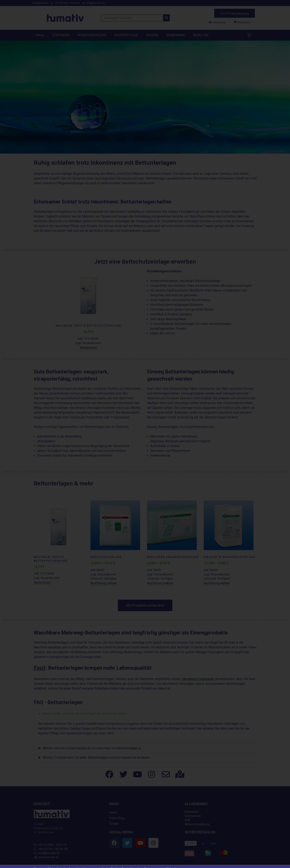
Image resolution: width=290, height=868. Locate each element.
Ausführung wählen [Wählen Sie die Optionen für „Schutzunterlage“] (104, 583)
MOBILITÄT (201, 35)
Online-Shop (117, 793)
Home (40, 35)
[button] (145, 714)
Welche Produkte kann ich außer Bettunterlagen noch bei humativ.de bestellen (96, 732)
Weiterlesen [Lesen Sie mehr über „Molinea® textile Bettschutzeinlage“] (88, 348)
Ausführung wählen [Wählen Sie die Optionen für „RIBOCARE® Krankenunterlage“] (160, 583)
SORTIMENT (61, 35)
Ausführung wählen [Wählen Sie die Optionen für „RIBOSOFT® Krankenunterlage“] (217, 583)
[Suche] (166, 18)
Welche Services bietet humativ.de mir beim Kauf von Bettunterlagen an (92, 723)
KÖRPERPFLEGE (126, 35)
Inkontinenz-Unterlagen (198, 679)
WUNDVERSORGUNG (92, 35)
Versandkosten (92, 343)
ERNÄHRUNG (176, 35)
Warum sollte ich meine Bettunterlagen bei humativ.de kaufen (85, 714)
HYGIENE (152, 35)
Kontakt (114, 798)
